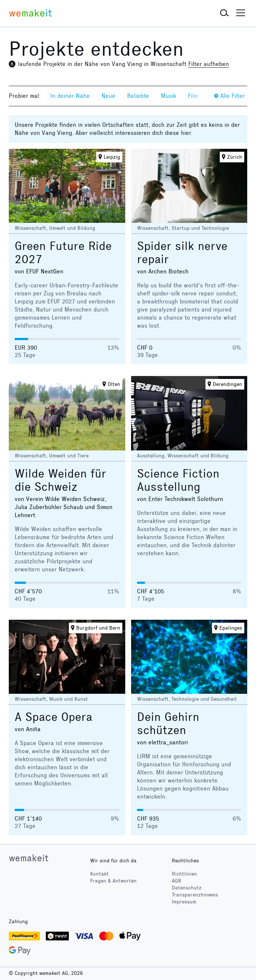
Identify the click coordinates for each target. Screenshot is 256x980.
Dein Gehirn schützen (168, 724)
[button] (225, 13)
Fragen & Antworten (113, 881)
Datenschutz (187, 888)
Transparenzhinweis (195, 895)
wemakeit (29, 858)
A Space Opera (53, 717)
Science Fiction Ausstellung (178, 480)
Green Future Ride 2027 (63, 253)
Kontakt (99, 874)
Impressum (184, 902)
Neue (108, 96)
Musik (168, 96)
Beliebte (138, 96)
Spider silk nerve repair (182, 253)
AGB (177, 881)
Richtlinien (184, 874)
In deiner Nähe (70, 96)
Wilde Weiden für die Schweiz (60, 480)
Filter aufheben (209, 64)
